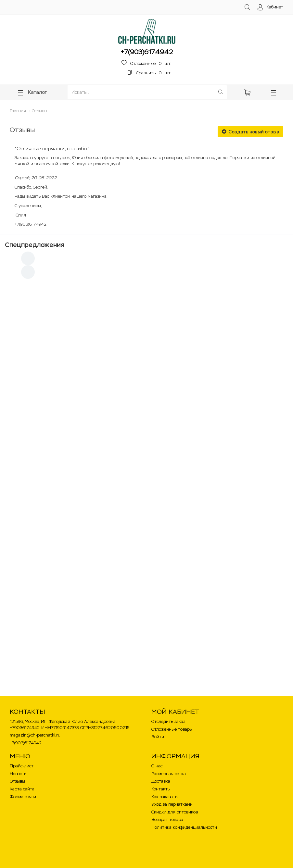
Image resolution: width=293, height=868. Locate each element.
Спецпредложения (35, 245)
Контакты (161, 789)
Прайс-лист (22, 766)
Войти (158, 737)
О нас (157, 766)
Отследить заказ (168, 721)
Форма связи (23, 797)
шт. (146, 63)
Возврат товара (167, 819)
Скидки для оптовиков (175, 812)
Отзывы (39, 111)
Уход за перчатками (172, 804)
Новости (18, 774)
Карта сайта (22, 789)
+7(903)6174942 (147, 52)
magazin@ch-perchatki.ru (35, 735)
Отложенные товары (172, 729)
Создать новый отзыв (250, 132)
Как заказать (164, 797)
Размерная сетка (169, 774)
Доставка (161, 781)
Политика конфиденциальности (184, 827)
